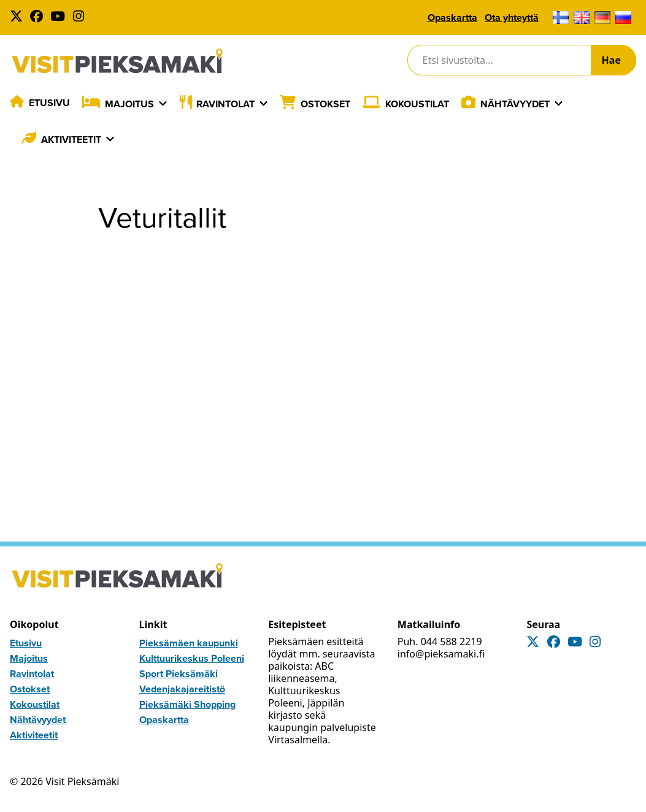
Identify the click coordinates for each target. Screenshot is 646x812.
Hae (611, 60)
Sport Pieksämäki (179, 674)
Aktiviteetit (71, 140)
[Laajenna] (163, 104)
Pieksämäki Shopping (187, 704)
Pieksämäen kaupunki (189, 643)
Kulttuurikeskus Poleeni (192, 658)
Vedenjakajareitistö (182, 689)
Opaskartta (452, 17)
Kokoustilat (417, 104)
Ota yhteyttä (512, 17)
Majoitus (129, 104)
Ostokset (325, 104)
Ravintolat (225, 104)
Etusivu (49, 103)
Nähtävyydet (515, 104)
